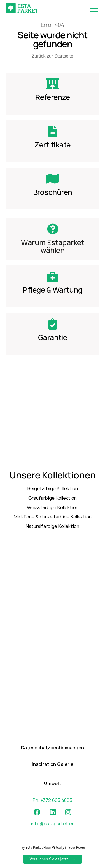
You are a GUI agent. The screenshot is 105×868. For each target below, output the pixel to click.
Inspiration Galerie (53, 772)
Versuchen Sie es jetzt (49, 859)
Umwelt (53, 791)
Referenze (53, 97)
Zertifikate (53, 145)
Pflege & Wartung (53, 290)
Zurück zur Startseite (53, 56)
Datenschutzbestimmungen (53, 755)
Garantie (53, 338)
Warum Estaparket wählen (53, 246)
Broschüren (53, 192)
